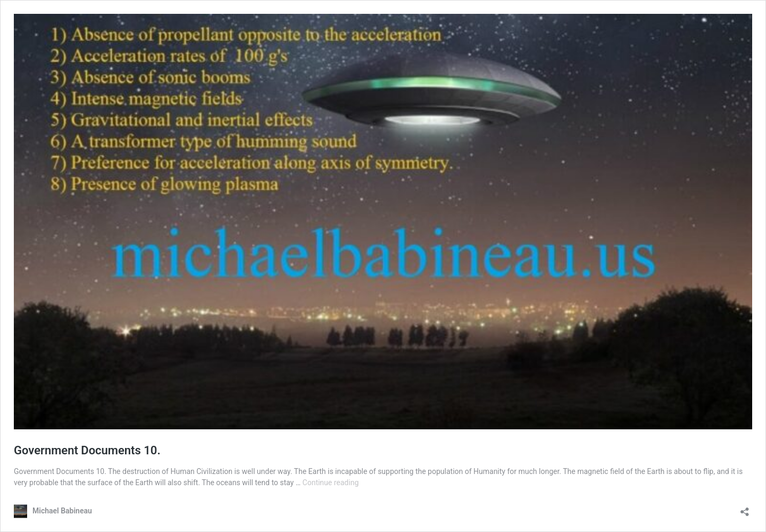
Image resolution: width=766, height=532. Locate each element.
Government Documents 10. (87, 450)
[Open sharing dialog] (745, 508)
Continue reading (331, 483)
